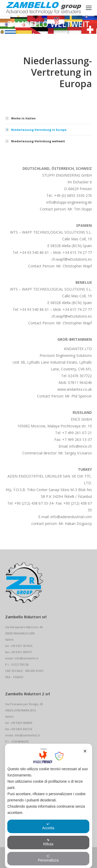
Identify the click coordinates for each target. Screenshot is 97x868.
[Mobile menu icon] (89, 8)
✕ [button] (85, 751)
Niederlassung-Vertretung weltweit (38, 141)
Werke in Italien (23, 118)
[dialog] (49, 806)
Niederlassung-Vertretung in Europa (39, 130)
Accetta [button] (48, 826)
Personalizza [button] (48, 858)
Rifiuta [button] (48, 842)
